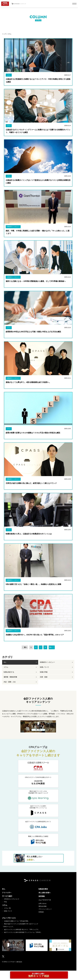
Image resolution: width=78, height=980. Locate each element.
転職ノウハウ (44, 667)
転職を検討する (9, 672)
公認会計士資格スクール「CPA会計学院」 (17, 921)
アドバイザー (7, 893)
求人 (4, 889)
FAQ (5, 902)
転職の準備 (44, 672)
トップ (4, 34)
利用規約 (41, 912)
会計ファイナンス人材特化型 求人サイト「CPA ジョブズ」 (22, 930)
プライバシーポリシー (45, 909)
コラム (9, 34)
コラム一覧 (7, 908)
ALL (5, 662)
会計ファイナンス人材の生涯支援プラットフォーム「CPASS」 (23, 932)
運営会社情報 (43, 906)
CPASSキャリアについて (12, 899)
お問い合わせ (43, 904)
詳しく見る (38, 730)
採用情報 (42, 896)
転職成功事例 (43, 889)
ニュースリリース (45, 900)
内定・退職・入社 (10, 682)
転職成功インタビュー (47, 662)
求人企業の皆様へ (45, 893)
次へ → (52, 647)
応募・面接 (44, 677)
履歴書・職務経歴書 (10, 677)
